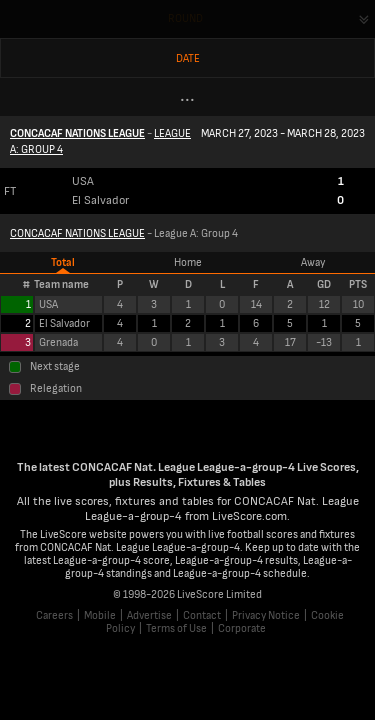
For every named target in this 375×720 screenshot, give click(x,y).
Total (63, 262)
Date (188, 58)
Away (313, 262)
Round (185, 18)
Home (188, 262)
